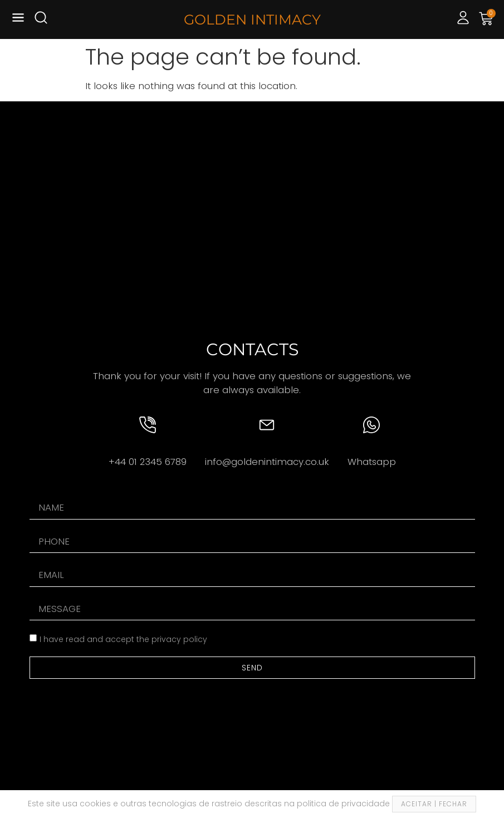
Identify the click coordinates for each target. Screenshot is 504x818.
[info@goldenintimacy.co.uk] (267, 425)
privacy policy (179, 639)
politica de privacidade (344, 804)
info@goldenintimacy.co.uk (267, 462)
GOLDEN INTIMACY (252, 19)
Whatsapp (372, 462)
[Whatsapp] (371, 425)
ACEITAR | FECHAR (434, 804)
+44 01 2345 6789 (148, 462)
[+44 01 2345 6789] (148, 425)
